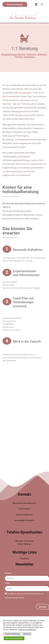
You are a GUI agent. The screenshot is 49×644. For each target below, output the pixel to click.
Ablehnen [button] (27, 634)
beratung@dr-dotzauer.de (25, 520)
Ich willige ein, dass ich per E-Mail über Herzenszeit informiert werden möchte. (24, 598)
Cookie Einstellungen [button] (12, 634)
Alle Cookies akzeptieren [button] (14, 638)
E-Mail (7, 583)
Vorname (8, 573)
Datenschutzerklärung (27, 630)
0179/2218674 (24, 509)
